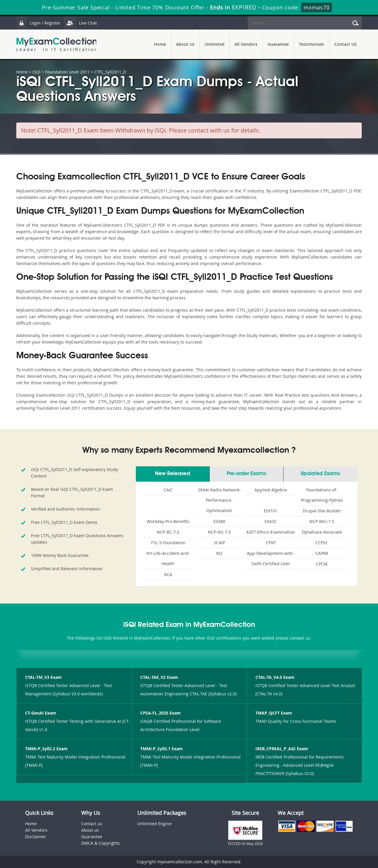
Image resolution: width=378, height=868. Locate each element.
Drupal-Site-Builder (322, 511)
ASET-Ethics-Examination (271, 532)
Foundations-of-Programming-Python (322, 495)
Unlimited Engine (154, 824)
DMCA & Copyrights (101, 843)
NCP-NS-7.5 (219, 532)
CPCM (322, 564)
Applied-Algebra (271, 490)
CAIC (168, 490)
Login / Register (38, 23)
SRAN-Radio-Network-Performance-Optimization (219, 500)
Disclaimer (36, 837)
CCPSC (322, 543)
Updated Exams (320, 474)
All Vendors (246, 44)
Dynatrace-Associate (322, 532)
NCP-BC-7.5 (168, 532)
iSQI (36, 72)
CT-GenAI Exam (41, 713)
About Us (185, 44)
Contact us (92, 824)
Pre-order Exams (246, 474)
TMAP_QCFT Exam (274, 713)
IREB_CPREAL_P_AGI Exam (282, 749)
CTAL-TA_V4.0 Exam (275, 677)
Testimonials (312, 44)
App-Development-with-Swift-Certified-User (271, 558)
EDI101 (271, 511)
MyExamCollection (57, 44)
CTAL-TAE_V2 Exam (159, 677)
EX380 (219, 521)
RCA (168, 574)
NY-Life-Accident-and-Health (168, 558)
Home (160, 44)
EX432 (271, 521)
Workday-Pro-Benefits (168, 521)
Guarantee (278, 44)
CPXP (271, 543)
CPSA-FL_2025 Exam (161, 713)
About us (90, 830)
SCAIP (219, 543)
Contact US (346, 44)
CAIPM (322, 553)
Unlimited (215, 44)
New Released (173, 474)
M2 (219, 553)
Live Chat (80, 23)
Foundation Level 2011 (67, 72)
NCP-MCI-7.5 (322, 521)
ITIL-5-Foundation (168, 543)
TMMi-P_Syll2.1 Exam (162, 749)
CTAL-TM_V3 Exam (43, 677)
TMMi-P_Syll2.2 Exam (46, 749)
